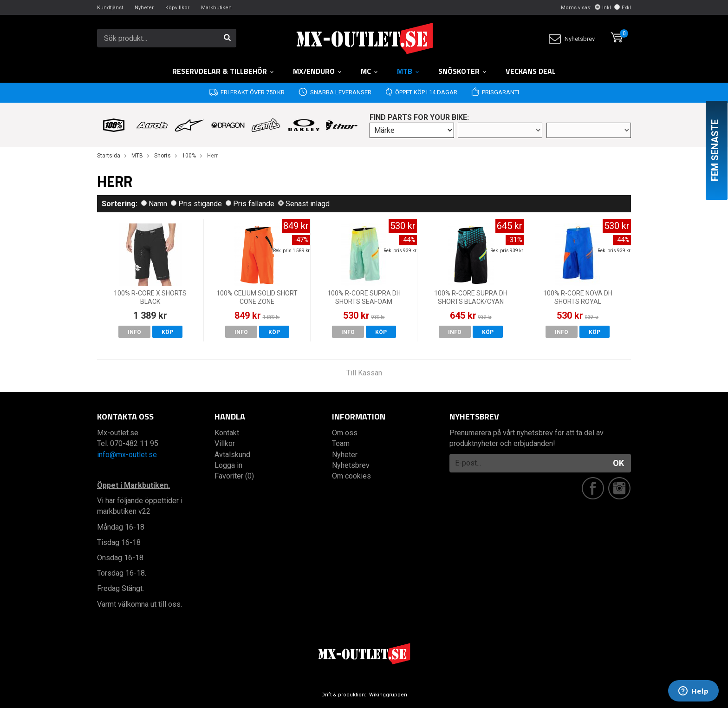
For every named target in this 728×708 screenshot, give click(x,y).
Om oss (345, 433)
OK (618, 463)
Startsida (109, 156)
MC (370, 71)
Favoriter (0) (234, 476)
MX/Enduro (318, 71)
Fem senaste (715, 150)
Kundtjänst (110, 8)
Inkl (603, 8)
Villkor (225, 443)
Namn (154, 204)
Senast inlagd (304, 204)
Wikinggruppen (388, 695)
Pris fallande (250, 204)
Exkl (623, 8)
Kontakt (227, 433)
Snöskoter (463, 71)
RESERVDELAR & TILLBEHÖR (223, 71)
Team (341, 443)
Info (134, 332)
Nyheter (144, 8)
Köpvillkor (177, 8)
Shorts (162, 156)
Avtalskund (232, 455)
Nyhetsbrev (572, 39)
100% (189, 156)
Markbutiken (216, 8)
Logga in (228, 465)
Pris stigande (196, 204)
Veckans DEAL (531, 71)
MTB (408, 71)
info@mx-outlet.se (127, 455)
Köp (167, 332)
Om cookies (351, 476)
